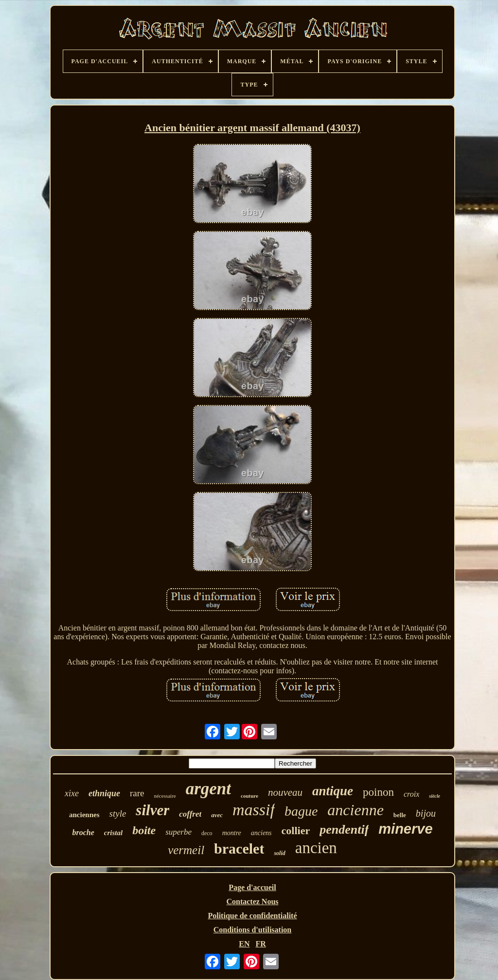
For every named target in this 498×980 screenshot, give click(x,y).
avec (217, 815)
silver (152, 810)
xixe (72, 793)
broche (83, 832)
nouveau (285, 792)
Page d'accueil (252, 887)
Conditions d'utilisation (253, 930)
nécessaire (165, 796)
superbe (178, 832)
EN (244, 944)
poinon (378, 792)
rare (137, 793)
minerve (405, 829)
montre (232, 833)
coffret (190, 814)
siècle (435, 796)
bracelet (239, 849)
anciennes (84, 815)
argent (208, 789)
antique (333, 791)
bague (301, 811)
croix (411, 794)
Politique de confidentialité (252, 916)
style (118, 814)
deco (207, 833)
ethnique (104, 793)
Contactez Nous (252, 901)
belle (400, 815)
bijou (426, 813)
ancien (316, 848)
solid (279, 853)
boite (144, 830)
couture (249, 796)
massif (254, 810)
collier (296, 831)
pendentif (344, 830)
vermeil (186, 850)
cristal (113, 833)
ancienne (356, 810)
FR (260, 944)
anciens (261, 833)
